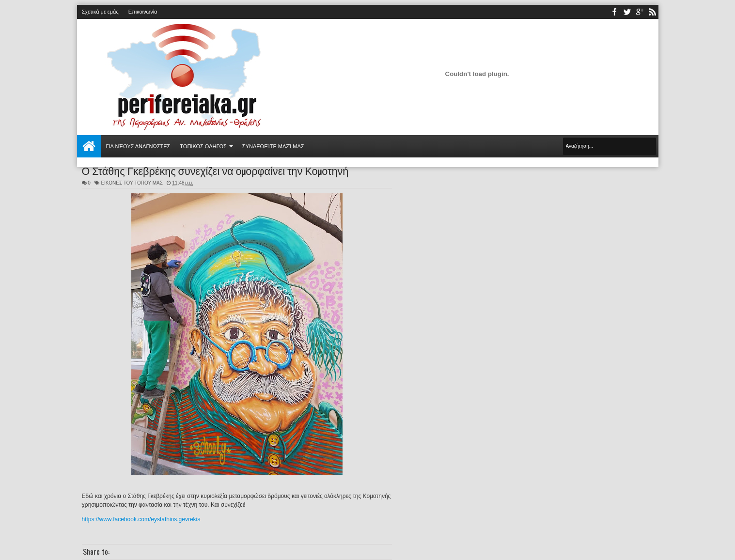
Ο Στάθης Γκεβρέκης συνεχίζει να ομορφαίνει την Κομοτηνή (215, 170)
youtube (640, 12)
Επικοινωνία (143, 12)
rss (652, 12)
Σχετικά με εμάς (100, 12)
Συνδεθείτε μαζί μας (273, 146)
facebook (614, 12)
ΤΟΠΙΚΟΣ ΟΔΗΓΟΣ (203, 146)
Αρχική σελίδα (89, 146)
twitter (627, 12)
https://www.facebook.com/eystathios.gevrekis (141, 519)
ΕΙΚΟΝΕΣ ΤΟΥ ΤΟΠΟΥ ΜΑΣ (132, 183)
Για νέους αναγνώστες (138, 146)
